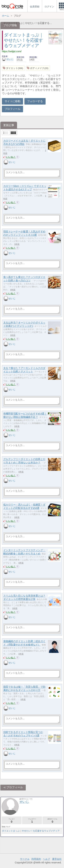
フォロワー (32, 821)
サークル (25, 859)
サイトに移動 (12, 101)
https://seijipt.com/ (12, 51)
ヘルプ (46, 859)
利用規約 (36, 859)
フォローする (35, 101)
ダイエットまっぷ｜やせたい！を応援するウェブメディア (23, 40)
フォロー (12, 821)
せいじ (8, 59)
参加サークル (52, 821)
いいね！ (11, 157)
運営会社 (57, 859)
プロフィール (12, 109)
